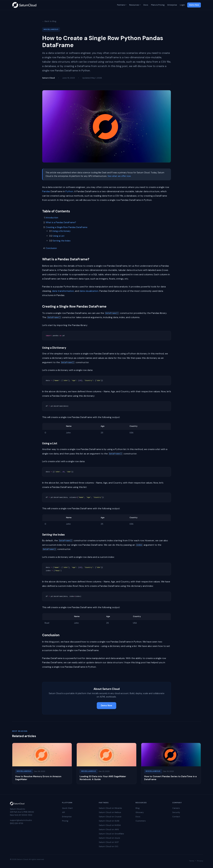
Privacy (200, 861)
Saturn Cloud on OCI (108, 846)
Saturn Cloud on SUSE (109, 821)
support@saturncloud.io (21, 820)
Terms (192, 861)
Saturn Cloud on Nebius (110, 812)
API (63, 812)
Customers (141, 821)
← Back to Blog (49, 21)
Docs (146, 5)
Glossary (140, 812)
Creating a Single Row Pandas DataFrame (67, 227)
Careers (176, 808)
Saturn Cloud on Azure (109, 838)
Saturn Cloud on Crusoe (110, 817)
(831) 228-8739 (17, 823)
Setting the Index (62, 241)
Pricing (65, 821)
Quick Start (67, 808)
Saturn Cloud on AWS (109, 829)
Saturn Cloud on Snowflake (111, 834)
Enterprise (172, 5)
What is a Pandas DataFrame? (61, 222)
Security (176, 812)
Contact (176, 817)
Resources (134, 5)
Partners (121, 5)
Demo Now (194, 5)
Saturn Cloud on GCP (109, 842)
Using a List (59, 236)
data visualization (89, 291)
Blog (138, 808)
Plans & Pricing (158, 5)
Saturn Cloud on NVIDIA (110, 825)
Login (182, 5)
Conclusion (51, 248)
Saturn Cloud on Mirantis (110, 808)
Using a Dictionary (61, 231)
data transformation (63, 291)
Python (69, 191)
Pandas (46, 191)
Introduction (52, 218)
